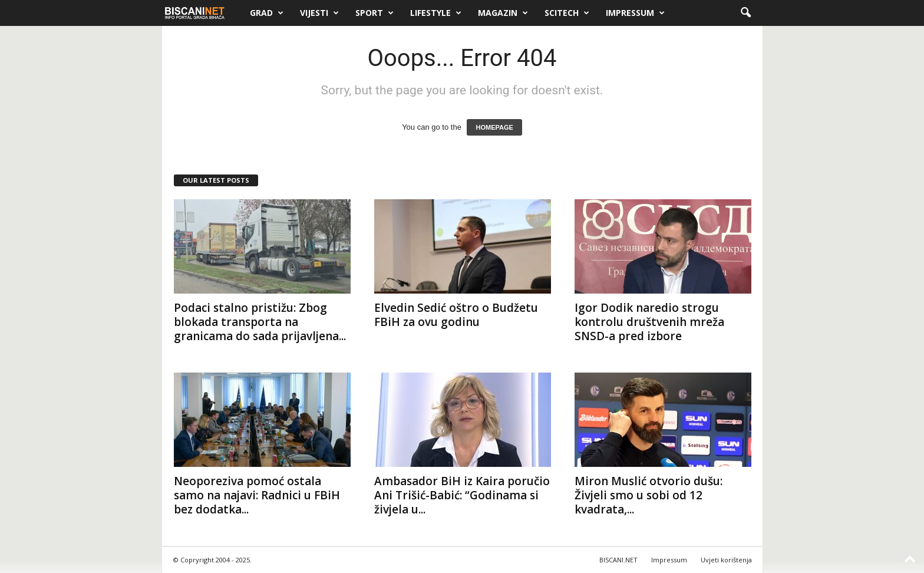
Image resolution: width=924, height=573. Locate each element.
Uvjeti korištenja (726, 560)
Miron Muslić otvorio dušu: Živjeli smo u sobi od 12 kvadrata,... (649, 495)
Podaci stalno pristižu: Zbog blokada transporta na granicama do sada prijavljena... (260, 322)
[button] (745, 13)
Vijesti (319, 13)
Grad (267, 13)
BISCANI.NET (618, 560)
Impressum (635, 13)
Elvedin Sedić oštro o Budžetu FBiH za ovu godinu (456, 315)
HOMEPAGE (494, 127)
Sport (374, 13)
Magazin (503, 13)
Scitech (567, 13)
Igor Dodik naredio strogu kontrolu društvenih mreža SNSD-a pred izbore (649, 322)
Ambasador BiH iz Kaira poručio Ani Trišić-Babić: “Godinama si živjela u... (462, 495)
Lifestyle (436, 13)
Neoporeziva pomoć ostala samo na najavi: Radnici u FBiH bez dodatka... (257, 495)
